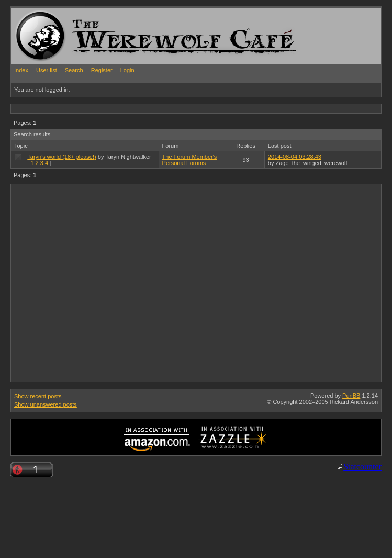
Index (21, 70)
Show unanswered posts (46, 404)
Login (127, 70)
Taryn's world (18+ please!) (61, 157)
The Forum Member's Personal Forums (190, 160)
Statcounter (362, 467)
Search (74, 70)
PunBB (351, 396)
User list (47, 70)
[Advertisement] (98, 283)
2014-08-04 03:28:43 (295, 157)
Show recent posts (38, 396)
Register (102, 70)
